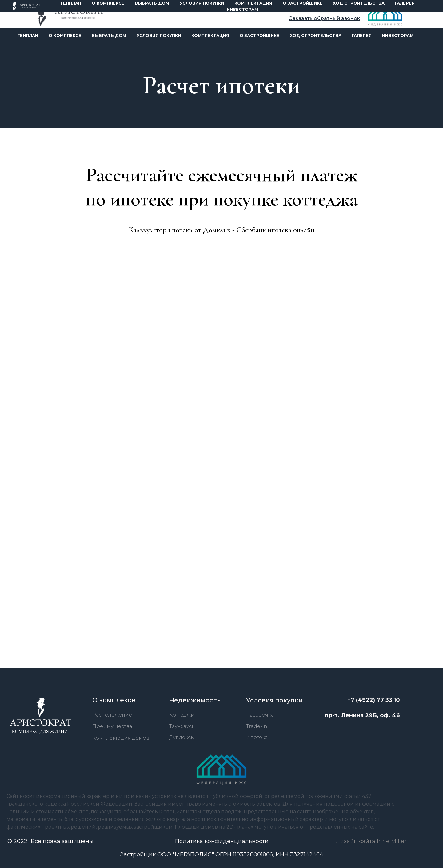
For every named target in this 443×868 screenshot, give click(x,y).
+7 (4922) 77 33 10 (331, 9)
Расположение (112, 715)
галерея (362, 35)
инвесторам (398, 35)
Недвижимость (195, 700)
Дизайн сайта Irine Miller (371, 841)
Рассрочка (260, 715)
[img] (70, 15)
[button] (325, 18)
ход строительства (316, 35)
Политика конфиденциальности (222, 841)
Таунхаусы (182, 726)
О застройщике (259, 35)
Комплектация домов (121, 738)
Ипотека (257, 737)
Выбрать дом (109, 35)
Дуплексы (182, 737)
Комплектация (210, 35)
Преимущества (112, 726)
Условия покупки (159, 35)
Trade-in (257, 726)
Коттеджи (182, 715)
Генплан (28, 35)
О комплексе (65, 35)
